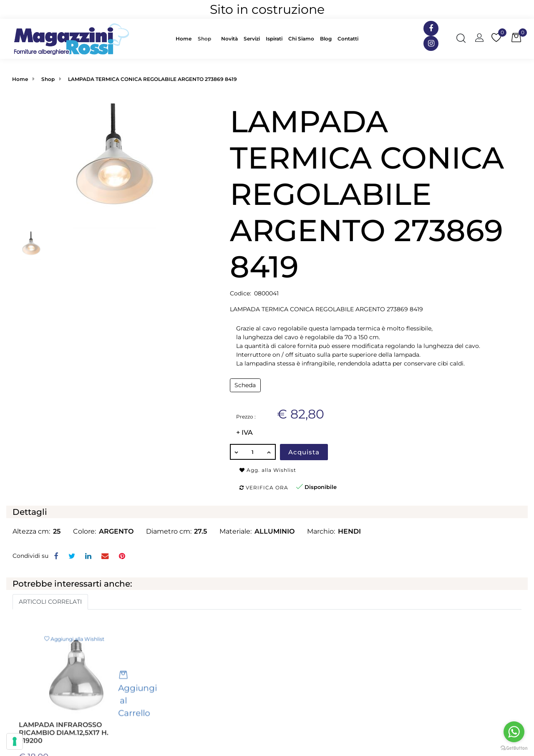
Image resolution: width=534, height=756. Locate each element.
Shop (204, 39)
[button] (115, 166)
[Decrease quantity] (236, 452)
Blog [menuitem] (326, 39)
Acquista (304, 452)
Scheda (245, 385)
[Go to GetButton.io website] (514, 748)
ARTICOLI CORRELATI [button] (50, 602)
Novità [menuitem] (229, 39)
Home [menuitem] (184, 39)
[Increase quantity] (270, 452)
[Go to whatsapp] (514, 732)
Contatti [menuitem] (348, 39)
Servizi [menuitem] (252, 39)
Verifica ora (264, 488)
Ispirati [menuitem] (274, 39)
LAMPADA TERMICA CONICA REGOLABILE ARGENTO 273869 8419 (152, 79)
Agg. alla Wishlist (268, 470)
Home (20, 79)
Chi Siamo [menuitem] (301, 39)
